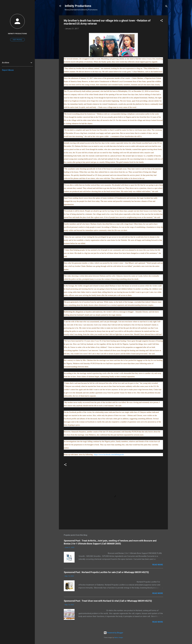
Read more (158, 565)
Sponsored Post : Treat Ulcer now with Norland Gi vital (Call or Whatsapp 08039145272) (108, 601)
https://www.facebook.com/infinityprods (109, 454)
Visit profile (17, 40)
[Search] (166, 7)
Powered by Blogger (113, 633)
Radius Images (119, 638)
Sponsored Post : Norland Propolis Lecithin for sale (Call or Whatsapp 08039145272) (106, 572)
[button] (162, 21)
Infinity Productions (78, 6)
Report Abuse (8, 70)
